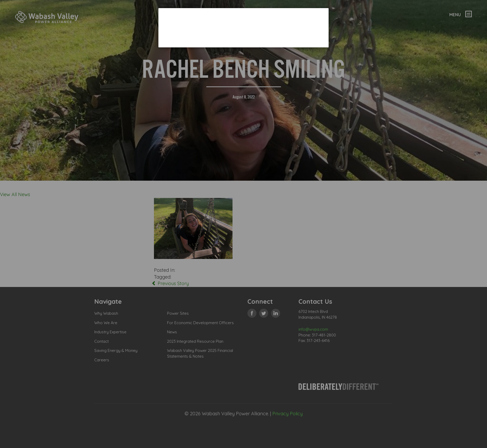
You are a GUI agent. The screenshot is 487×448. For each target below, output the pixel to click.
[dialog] (243, 28)
